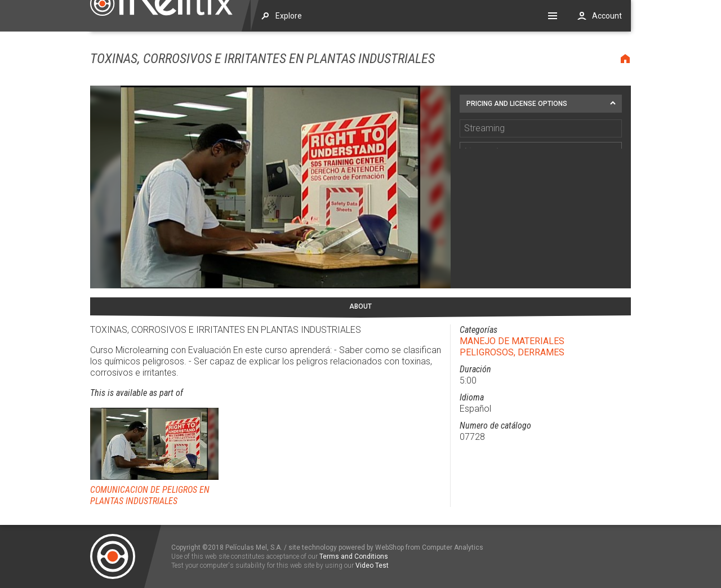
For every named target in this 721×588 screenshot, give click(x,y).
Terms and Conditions (354, 556)
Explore (289, 16)
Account (607, 16)
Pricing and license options (517, 104)
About (360, 306)
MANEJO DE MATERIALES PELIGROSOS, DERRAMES (512, 347)
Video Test (372, 565)
